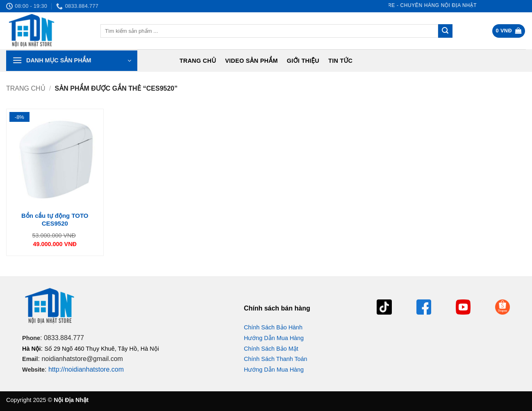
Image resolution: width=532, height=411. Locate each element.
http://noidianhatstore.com (86, 369)
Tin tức (340, 61)
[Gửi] (445, 31)
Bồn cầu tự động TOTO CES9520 (55, 220)
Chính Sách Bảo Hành (273, 327)
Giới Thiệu (303, 61)
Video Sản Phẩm (251, 61)
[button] (509, 31)
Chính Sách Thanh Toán (276, 359)
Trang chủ (198, 61)
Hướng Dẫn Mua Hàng (274, 338)
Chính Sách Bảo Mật (271, 349)
